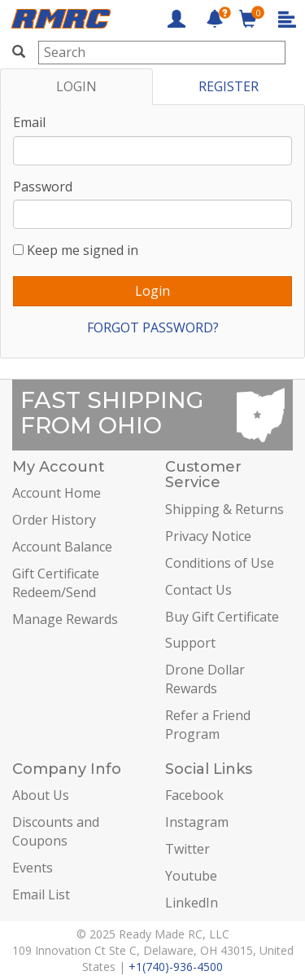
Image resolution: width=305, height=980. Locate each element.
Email (29, 122)
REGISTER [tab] (229, 86)
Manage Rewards (65, 619)
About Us (41, 795)
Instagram (197, 822)
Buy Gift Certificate (222, 617)
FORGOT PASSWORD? (153, 327)
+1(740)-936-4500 (176, 967)
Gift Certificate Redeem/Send (56, 583)
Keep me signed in (83, 250)
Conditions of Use (220, 563)
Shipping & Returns (224, 509)
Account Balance (62, 547)
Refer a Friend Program (208, 725)
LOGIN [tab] (76, 86)
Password (43, 187)
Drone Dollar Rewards (205, 679)
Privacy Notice (208, 536)
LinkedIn (192, 903)
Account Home (57, 493)
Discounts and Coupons (56, 831)
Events (33, 868)
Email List (41, 894)
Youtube (191, 876)
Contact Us (198, 590)
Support (190, 643)
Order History (54, 520)
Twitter (187, 849)
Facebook (194, 795)
